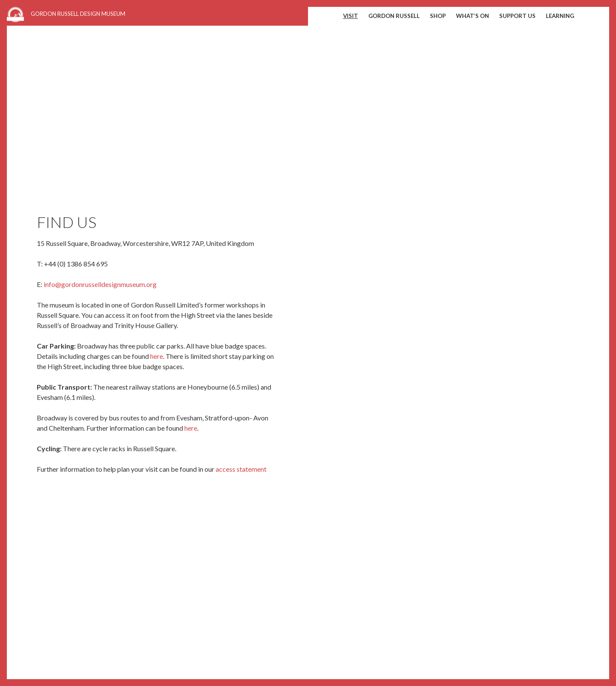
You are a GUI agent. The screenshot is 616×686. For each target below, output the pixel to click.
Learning (560, 16)
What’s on (472, 16)
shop (438, 16)
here (157, 356)
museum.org (139, 284)
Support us (517, 16)
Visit (351, 16)
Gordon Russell (394, 16)
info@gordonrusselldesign (82, 284)
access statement (241, 469)
